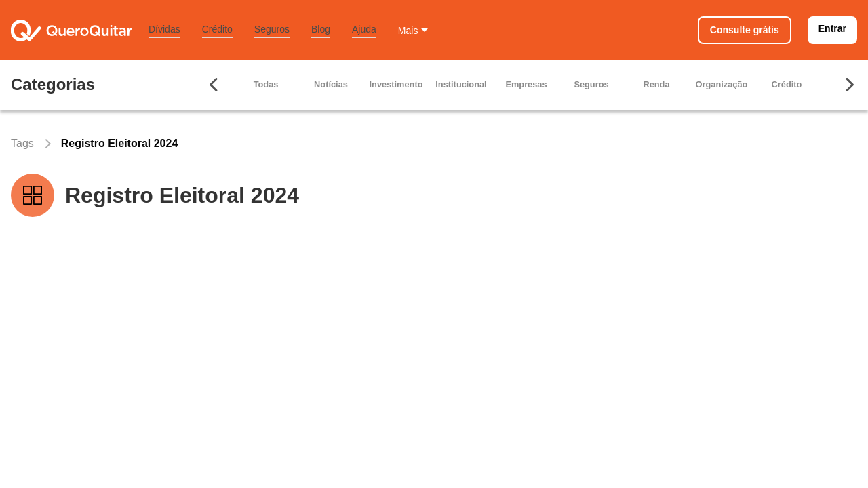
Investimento (396, 84)
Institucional (461, 84)
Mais (408, 30)
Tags (22, 143)
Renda (656, 84)
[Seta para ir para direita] (849, 85)
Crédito (217, 29)
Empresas (526, 84)
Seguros (272, 29)
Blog (321, 29)
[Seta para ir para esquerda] (214, 85)
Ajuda (364, 29)
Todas (266, 84)
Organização (722, 84)
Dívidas (164, 29)
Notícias (331, 84)
